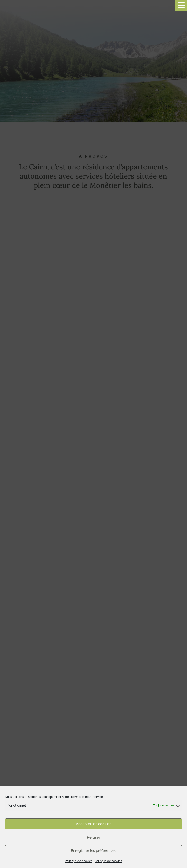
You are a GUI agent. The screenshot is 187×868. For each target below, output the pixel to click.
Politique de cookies (79, 861)
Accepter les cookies (93, 824)
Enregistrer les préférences (94, 851)
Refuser (93, 837)
